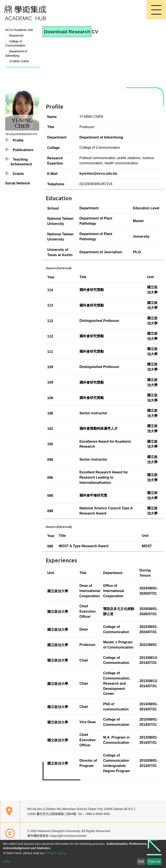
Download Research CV (68, 32)
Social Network (18, 183)
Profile (18, 140)
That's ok (154, 862)
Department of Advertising (101, 137)
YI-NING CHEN (19, 63)
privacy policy (56, 853)
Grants (18, 174)
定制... (8, 861)
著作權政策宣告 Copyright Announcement (57, 836)
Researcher (16, 37)
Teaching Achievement (21, 162)
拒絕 (141, 862)
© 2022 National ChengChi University (54, 831)
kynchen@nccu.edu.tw (98, 174)
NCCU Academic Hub (19, 32)
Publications (23, 150)
